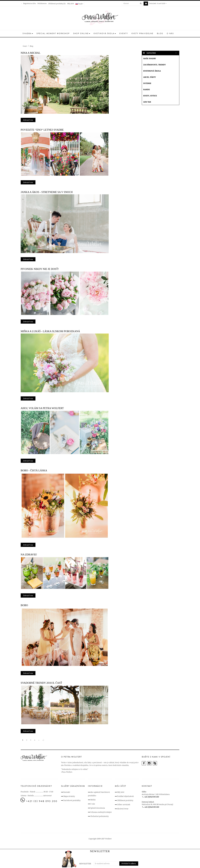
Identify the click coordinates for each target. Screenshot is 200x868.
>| (43, 740)
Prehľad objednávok (125, 796)
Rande (147, 89)
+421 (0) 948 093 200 (42, 801)
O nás (93, 804)
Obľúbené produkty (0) (57, 4)
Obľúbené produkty (125, 800)
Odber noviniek (124, 804)
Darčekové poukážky (72, 800)
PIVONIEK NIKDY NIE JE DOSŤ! (40, 269)
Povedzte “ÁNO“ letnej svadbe (42, 130)
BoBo (24, 605)
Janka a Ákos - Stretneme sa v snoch (47, 192)
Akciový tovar (123, 809)
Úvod (25, 46)
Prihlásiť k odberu (129, 863)
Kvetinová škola (152, 71)
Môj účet (71, 4)
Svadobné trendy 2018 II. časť (41, 683)
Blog (31, 46)
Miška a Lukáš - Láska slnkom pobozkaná (50, 331)
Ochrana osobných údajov (101, 812)
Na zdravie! (29, 555)
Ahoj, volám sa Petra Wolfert (42, 408)
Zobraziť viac (28, 120)
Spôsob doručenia (98, 808)
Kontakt (67, 792)
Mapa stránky (69, 796)
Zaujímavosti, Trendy (154, 65)
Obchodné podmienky (99, 816)
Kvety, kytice (150, 96)
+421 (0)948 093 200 (151, 797)
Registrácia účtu (29, 3)
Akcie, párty (150, 77)
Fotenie (147, 83)
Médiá (93, 800)
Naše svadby (150, 58)
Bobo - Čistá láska (34, 470)
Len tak (147, 102)
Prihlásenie (42, 3)
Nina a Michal (31, 53)
